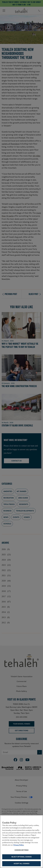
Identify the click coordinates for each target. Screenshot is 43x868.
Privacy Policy (19, 845)
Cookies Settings (21, 850)
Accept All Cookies (21, 864)
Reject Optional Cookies (21, 857)
